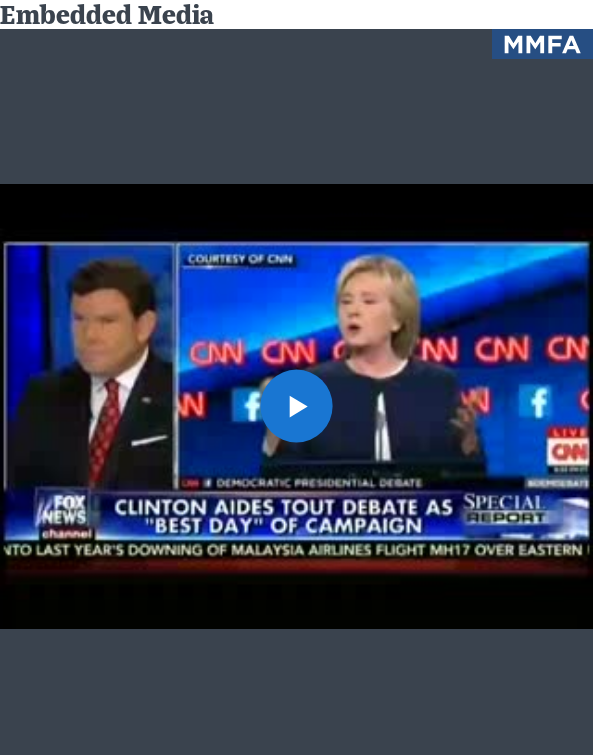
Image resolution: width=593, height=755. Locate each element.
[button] (297, 406)
